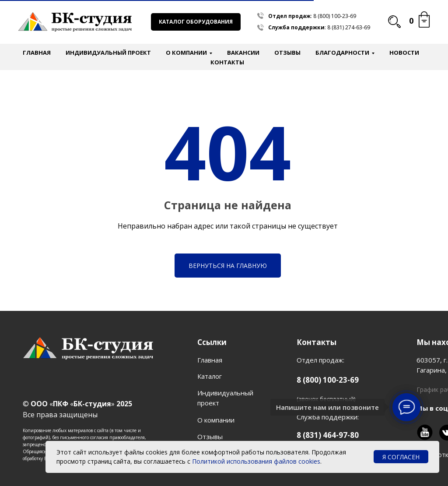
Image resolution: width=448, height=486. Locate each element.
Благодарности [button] (342, 53)
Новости (404, 53)
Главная (37, 53)
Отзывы (287, 53)
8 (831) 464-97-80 (328, 435)
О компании (216, 420)
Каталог (210, 376)
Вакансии (243, 53)
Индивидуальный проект (108, 53)
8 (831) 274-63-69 (349, 27)
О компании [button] (186, 53)
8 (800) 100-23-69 (335, 16)
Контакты (227, 62)
